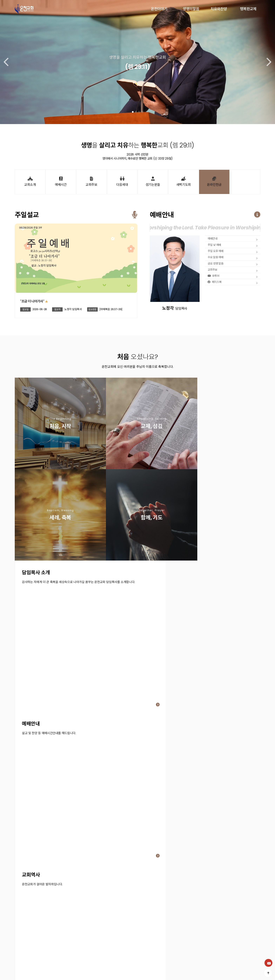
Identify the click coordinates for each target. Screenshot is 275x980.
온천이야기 (159, 9)
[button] (133, 112)
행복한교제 (248, 9)
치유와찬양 (219, 9)
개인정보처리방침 (24, 949)
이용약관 (42, 949)
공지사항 (55, 949)
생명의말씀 (191, 9)
